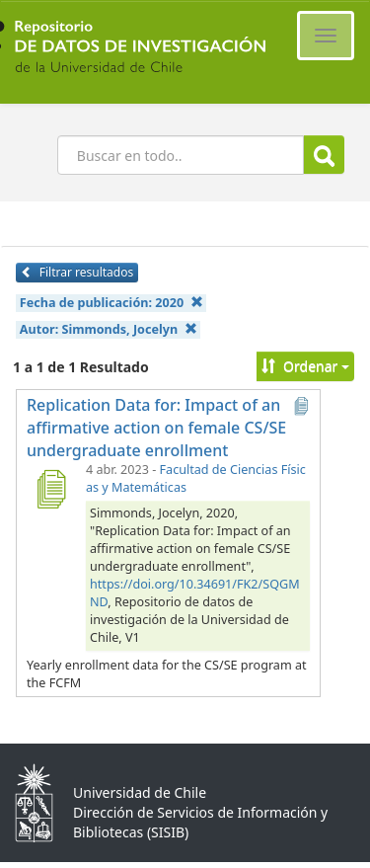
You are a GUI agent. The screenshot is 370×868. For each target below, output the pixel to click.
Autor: (109, 329)
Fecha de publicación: (111, 303)
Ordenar (305, 366)
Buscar (324, 156)
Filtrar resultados (77, 272)
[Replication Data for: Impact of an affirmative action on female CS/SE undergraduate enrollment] (50, 489)
